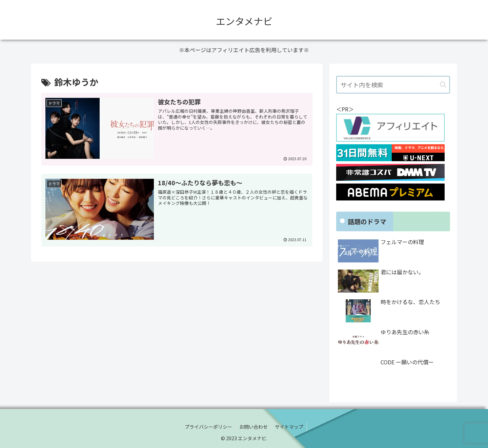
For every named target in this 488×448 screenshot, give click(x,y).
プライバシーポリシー (208, 427)
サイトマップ (289, 427)
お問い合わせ (253, 427)
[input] (393, 85)
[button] (443, 84)
